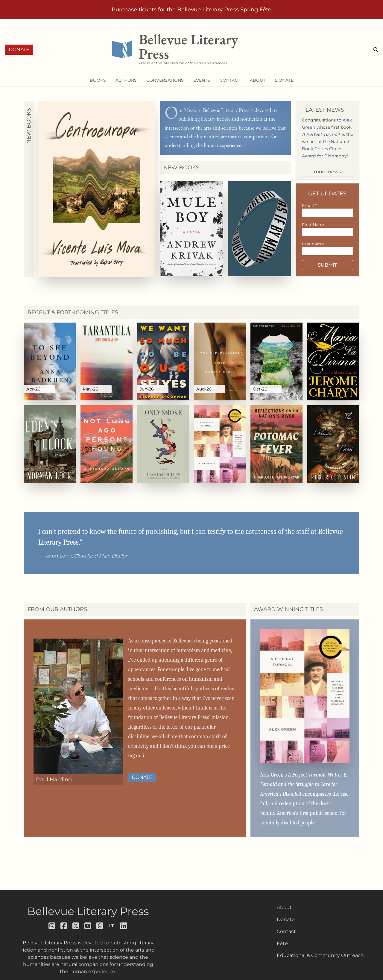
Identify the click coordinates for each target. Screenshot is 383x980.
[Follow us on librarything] (112, 926)
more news (327, 172)
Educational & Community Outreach (320, 955)
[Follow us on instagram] (52, 926)
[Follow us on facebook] (64, 926)
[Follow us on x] (76, 926)
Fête (282, 943)
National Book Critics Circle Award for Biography (325, 149)
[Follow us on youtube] (88, 926)
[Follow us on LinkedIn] (124, 926)
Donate (19, 50)
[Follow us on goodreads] (100, 926)
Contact (286, 931)
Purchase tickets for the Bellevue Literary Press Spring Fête (191, 10)
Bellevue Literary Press (88, 911)
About (284, 907)
